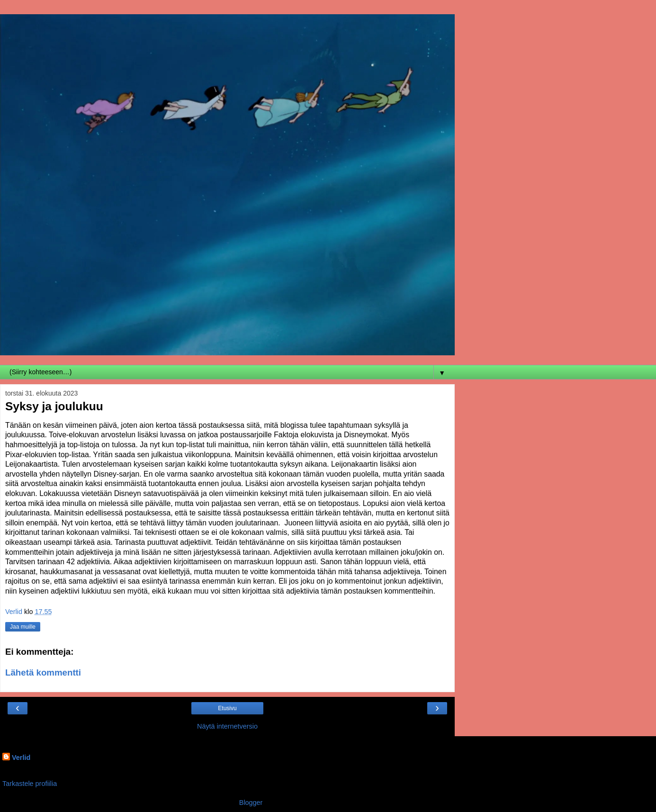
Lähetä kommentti (43, 672)
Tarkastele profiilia (30, 784)
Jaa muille (23, 627)
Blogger (251, 803)
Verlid (21, 758)
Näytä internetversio (227, 726)
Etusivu (227, 708)
